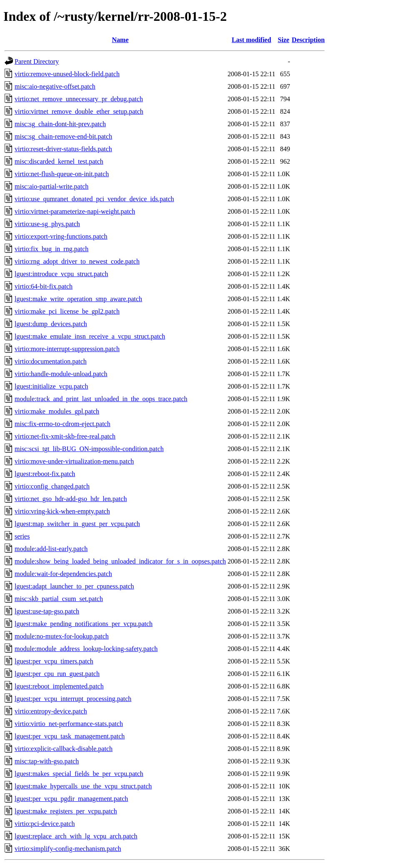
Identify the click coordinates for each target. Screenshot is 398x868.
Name (120, 40)
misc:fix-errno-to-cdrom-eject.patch (63, 424)
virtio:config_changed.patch (52, 486)
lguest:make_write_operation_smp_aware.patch (78, 299)
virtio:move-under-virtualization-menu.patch (74, 461)
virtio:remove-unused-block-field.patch (67, 74)
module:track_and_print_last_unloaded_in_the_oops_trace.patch (101, 399)
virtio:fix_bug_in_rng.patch (51, 249)
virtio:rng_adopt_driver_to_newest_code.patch (77, 261)
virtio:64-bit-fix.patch (44, 286)
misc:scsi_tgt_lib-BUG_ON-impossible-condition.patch (89, 449)
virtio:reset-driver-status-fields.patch (63, 149)
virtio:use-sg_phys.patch (47, 224)
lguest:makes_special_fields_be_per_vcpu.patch (79, 774)
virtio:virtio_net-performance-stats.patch (69, 724)
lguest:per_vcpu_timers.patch (54, 661)
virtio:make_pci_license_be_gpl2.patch (67, 311)
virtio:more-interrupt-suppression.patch (67, 349)
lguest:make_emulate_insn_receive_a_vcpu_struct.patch (90, 336)
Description (308, 40)
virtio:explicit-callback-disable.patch (64, 749)
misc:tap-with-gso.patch (47, 761)
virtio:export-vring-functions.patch (61, 236)
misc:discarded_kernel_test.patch (59, 161)
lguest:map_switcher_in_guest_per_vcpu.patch (77, 524)
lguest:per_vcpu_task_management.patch (70, 736)
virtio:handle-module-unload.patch (61, 374)
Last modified (252, 40)
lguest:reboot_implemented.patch (59, 686)
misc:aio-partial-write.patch (51, 186)
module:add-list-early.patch (51, 549)
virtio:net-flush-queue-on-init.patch (62, 174)
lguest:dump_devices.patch (51, 324)
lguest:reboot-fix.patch (45, 474)
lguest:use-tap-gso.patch (47, 611)
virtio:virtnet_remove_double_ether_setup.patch (79, 111)
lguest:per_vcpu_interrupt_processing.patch (73, 699)
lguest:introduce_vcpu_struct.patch (61, 274)
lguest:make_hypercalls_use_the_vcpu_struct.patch (83, 786)
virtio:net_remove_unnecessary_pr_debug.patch (79, 99)
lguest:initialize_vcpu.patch (51, 386)
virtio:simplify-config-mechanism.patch (68, 849)
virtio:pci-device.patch (45, 824)
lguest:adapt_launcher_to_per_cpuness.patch (74, 586)
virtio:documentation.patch (51, 361)
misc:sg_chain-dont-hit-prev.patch (60, 124)
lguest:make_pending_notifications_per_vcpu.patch (84, 624)
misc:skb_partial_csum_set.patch (59, 599)
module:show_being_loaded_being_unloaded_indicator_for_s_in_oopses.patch (120, 561)
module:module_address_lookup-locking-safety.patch (86, 649)
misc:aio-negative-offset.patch (55, 86)
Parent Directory (37, 61)
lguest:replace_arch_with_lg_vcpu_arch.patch (76, 836)
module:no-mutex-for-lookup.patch (62, 636)
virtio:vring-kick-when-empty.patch (62, 511)
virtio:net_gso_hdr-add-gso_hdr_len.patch (71, 499)
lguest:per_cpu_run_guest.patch (57, 674)
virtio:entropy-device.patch (51, 711)
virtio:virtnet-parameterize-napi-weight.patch (75, 211)
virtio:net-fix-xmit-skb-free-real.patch (65, 436)
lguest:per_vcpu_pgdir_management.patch (71, 799)
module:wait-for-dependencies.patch (63, 574)
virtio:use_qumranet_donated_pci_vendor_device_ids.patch (94, 199)
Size (284, 40)
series (22, 536)
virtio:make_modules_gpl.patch (57, 411)
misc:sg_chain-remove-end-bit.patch (63, 136)
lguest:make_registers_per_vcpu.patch (66, 811)
